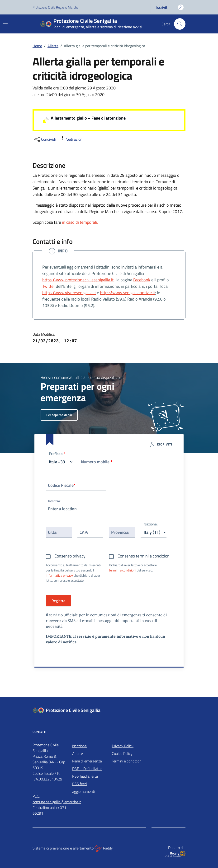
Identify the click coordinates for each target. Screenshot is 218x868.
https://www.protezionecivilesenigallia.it (78, 280)
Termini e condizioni (127, 761)
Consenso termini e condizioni (144, 556)
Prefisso (57, 454)
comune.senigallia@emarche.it (57, 802)
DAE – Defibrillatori (87, 769)
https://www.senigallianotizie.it (128, 293)
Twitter (49, 286)
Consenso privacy (70, 556)
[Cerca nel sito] (180, 24)
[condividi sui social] (45, 139)
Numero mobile (97, 462)
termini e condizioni (123, 570)
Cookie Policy (122, 753)
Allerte (78, 753)
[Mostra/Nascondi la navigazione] (5, 23)
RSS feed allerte (85, 776)
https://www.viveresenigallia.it (69, 293)
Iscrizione (79, 746)
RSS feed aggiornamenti (84, 788)
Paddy (104, 849)
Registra (58, 601)
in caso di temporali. (79, 222)
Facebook (142, 280)
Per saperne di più (59, 415)
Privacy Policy (123, 746)
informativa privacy (59, 575)
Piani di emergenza (87, 761)
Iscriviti (162, 7)
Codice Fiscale (62, 485)
